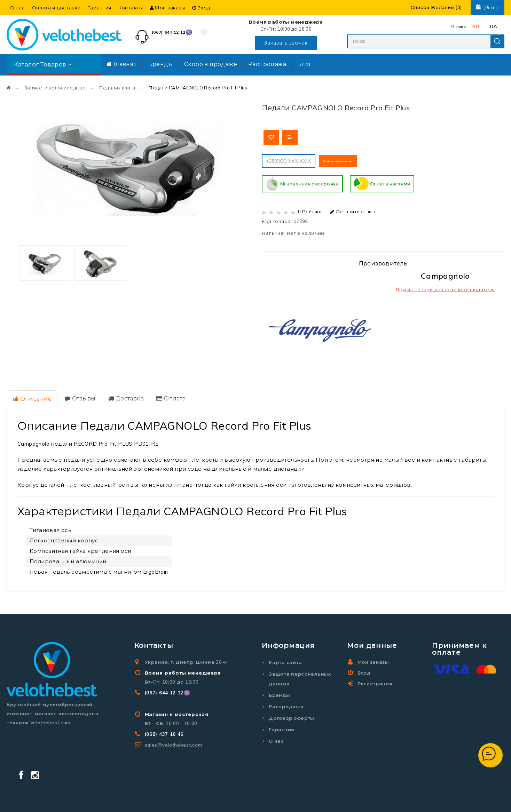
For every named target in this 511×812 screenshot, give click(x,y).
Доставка (122, 396)
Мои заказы (168, 8)
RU (476, 26)
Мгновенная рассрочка (302, 182)
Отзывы (78, 396)
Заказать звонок (286, 43)
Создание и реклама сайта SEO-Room (365, 800)
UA (494, 26)
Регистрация (375, 680)
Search (497, 41)
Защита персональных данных (300, 675)
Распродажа (267, 64)
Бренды (161, 64)
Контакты (131, 8)
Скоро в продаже (211, 64)
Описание (32, 396)
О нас (18, 8)
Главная (122, 64)
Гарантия (99, 8)
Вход (201, 8)
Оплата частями (382, 182)
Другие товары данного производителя (445, 288)
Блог (305, 64)
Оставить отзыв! (353, 209)
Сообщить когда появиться (357, 159)
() (436, 7)
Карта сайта (285, 659)
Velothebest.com (274, 800)
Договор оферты (292, 714)
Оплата (165, 396)
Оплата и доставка (56, 8)
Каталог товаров (43, 64)
